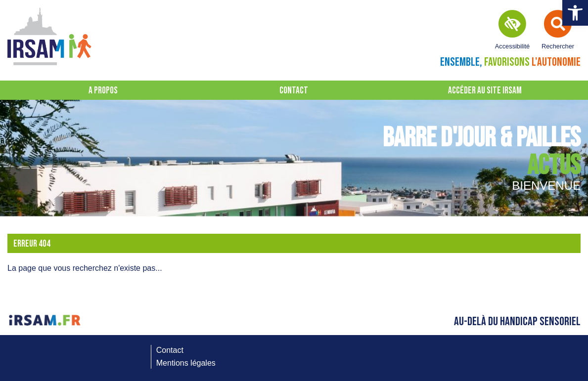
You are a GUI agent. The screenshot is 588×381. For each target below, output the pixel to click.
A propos (103, 91)
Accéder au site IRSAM (485, 91)
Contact (294, 91)
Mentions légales (186, 363)
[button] (575, 13)
